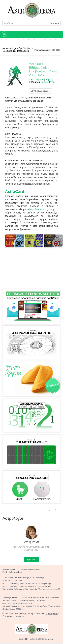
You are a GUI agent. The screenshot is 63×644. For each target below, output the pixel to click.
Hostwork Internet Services (41, 639)
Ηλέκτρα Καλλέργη (42, 50)
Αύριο (48, 80)
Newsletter (20, 616)
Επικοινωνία (8, 616)
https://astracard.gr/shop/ (42, 209)
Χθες (31, 80)
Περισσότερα (32, 559)
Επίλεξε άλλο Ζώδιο (41, 91)
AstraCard (15, 191)
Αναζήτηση (54, 23)
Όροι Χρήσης (52, 614)
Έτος (53, 82)
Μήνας (45, 82)
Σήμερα (40, 80)
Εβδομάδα (34, 82)
